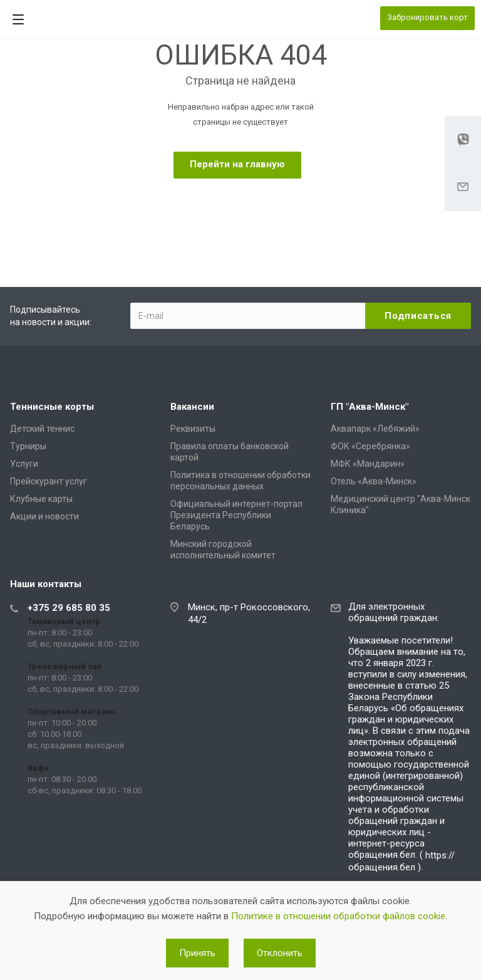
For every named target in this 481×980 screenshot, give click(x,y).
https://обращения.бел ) (401, 861)
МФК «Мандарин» (368, 464)
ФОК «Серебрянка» (370, 446)
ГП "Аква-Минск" (370, 407)
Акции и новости (44, 516)
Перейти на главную (237, 164)
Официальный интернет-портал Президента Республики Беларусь (236, 515)
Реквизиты (193, 429)
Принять (197, 953)
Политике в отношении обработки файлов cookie (338, 916)
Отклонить (280, 953)
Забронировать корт (427, 17)
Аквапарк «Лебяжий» (375, 429)
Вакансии (192, 407)
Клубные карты (41, 499)
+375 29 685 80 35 (69, 608)
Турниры (28, 446)
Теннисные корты (52, 407)
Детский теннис (42, 429)
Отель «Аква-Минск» (374, 481)
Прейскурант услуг (49, 481)
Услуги (24, 464)
